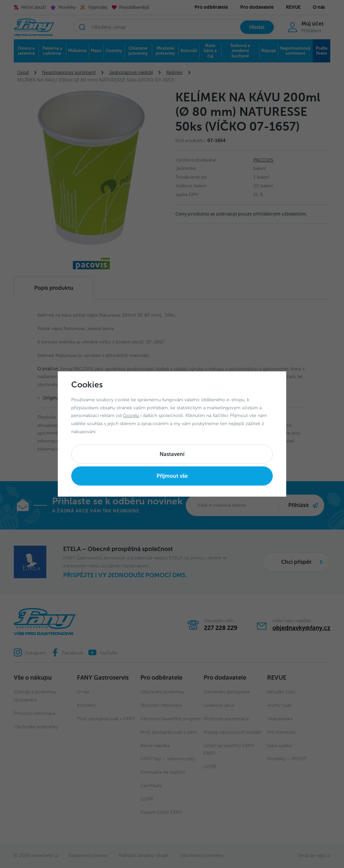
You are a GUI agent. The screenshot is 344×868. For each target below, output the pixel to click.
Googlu (131, 416)
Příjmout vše (172, 476)
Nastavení (172, 454)
